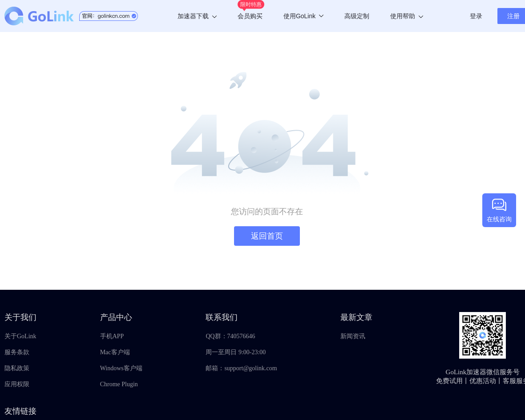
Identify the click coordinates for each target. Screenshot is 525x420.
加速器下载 (197, 16)
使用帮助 (407, 16)
